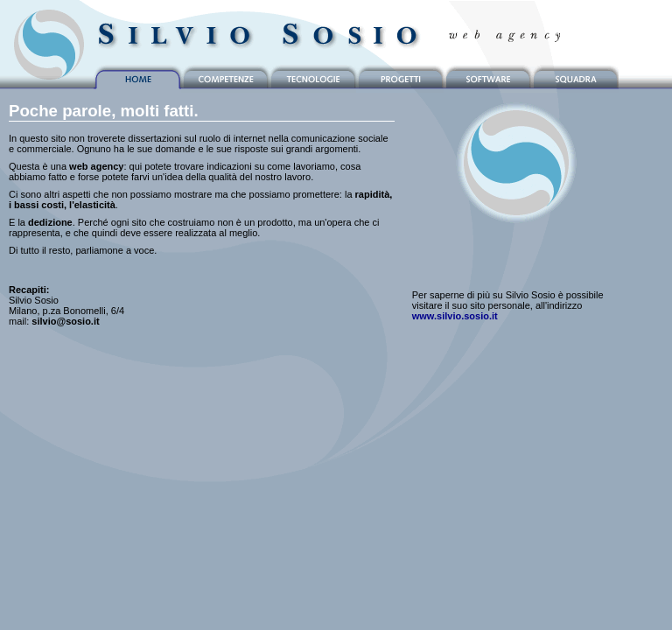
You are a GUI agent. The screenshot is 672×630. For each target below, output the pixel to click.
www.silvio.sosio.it (455, 316)
